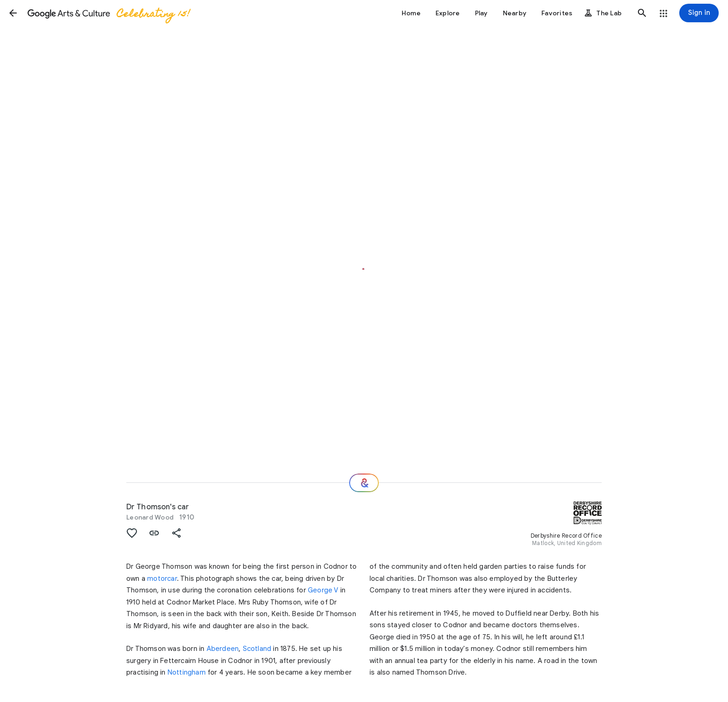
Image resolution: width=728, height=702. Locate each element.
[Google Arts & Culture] (108, 13)
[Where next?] (364, 483)
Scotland (257, 649)
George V (323, 590)
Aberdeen (223, 649)
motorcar (162, 578)
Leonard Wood (150, 517)
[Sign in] (699, 13)
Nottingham (187, 672)
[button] (13, 13)
